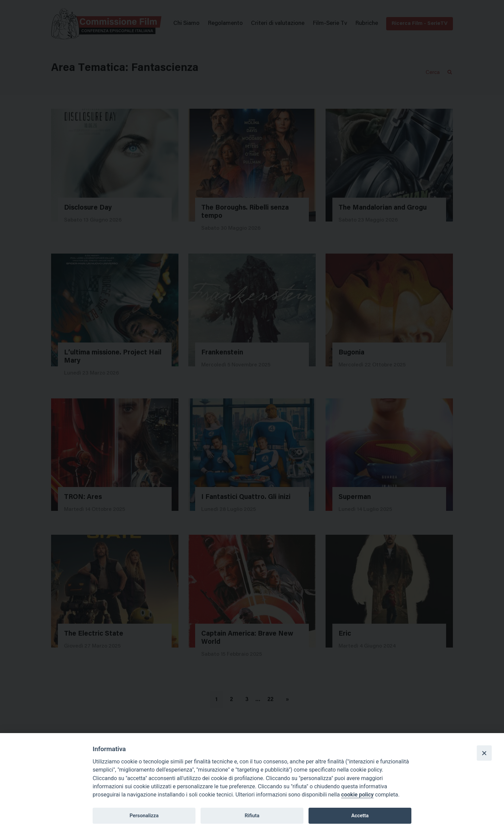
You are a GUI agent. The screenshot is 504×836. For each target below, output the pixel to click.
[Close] (484, 753)
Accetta (360, 816)
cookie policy (357, 795)
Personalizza (144, 816)
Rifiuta (252, 816)
